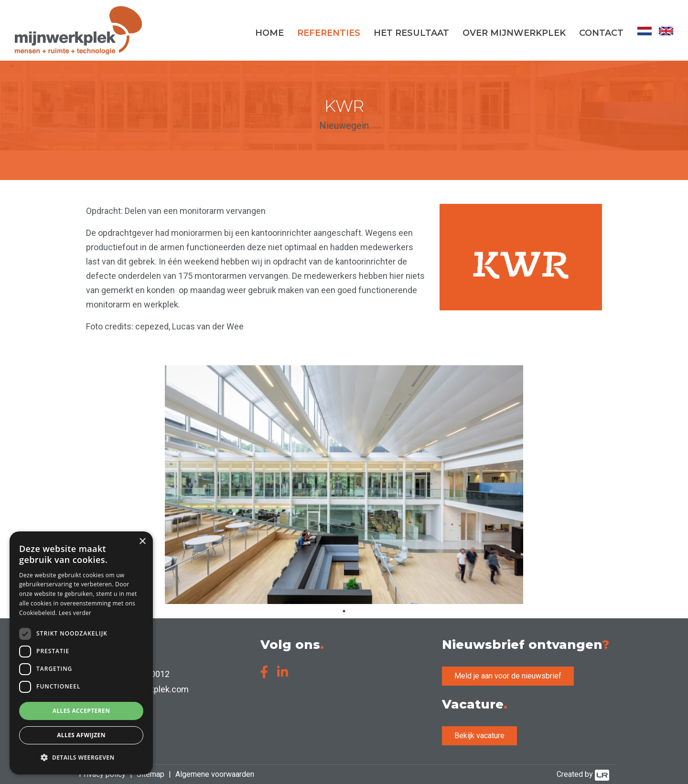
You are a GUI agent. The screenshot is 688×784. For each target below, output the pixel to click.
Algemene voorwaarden (215, 774)
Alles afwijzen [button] (81, 735)
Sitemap (150, 774)
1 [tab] (344, 611)
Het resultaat (411, 33)
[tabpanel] (344, 485)
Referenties (329, 33)
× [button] (142, 542)
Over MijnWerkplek (514, 33)
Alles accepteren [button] (81, 711)
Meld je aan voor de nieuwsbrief (508, 676)
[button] (81, 758)
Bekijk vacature (479, 736)
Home (269, 33)
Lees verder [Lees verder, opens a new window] (75, 613)
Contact (601, 33)
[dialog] (81, 653)
